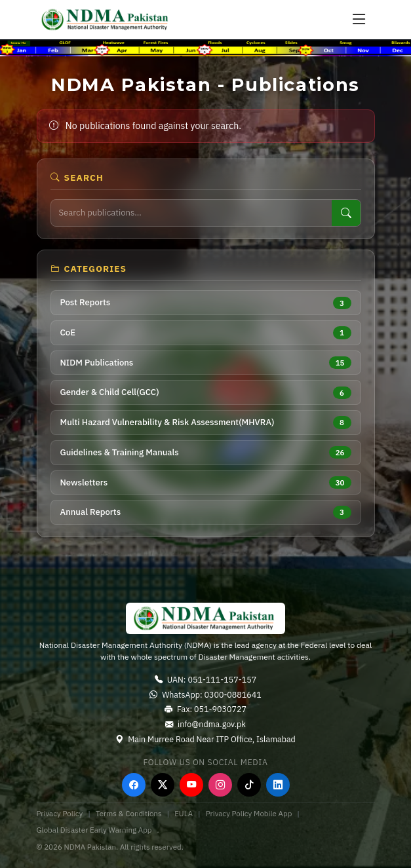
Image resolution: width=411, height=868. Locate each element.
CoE (206, 332)
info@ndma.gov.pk (205, 724)
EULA (184, 813)
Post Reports (206, 303)
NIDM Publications (206, 363)
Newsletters (206, 482)
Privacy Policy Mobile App (249, 813)
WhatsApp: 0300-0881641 (205, 694)
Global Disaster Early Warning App (94, 830)
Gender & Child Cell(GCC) (206, 393)
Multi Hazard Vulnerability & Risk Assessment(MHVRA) (206, 422)
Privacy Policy (60, 813)
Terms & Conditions (129, 813)
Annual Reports (206, 512)
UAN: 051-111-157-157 (205, 679)
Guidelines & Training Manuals (206, 452)
